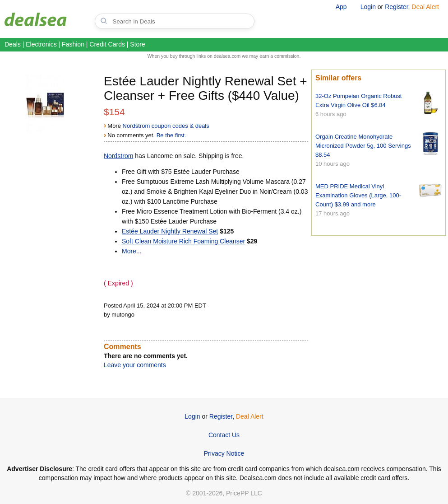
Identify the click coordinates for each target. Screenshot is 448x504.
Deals (13, 44)
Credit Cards (107, 44)
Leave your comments (135, 365)
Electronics (41, 44)
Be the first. (171, 135)
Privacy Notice (224, 453)
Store (137, 44)
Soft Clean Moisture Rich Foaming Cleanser (183, 241)
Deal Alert (425, 7)
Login (368, 7)
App (341, 7)
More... (132, 251)
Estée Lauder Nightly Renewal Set (170, 231)
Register (396, 7)
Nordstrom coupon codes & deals (166, 126)
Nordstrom (118, 156)
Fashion (73, 44)
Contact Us (224, 435)
